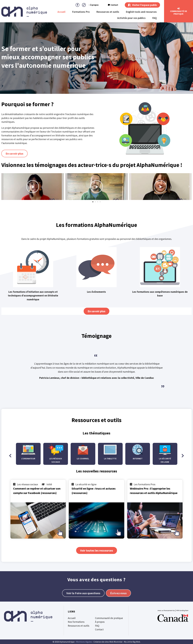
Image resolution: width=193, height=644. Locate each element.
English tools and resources (141, 12)
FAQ (154, 18)
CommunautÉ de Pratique (179, 12)
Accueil (61, 12)
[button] (4, 187)
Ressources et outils (108, 12)
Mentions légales (84, 642)
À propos (94, 5)
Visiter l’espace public (142, 5)
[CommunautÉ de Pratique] (179, 9)
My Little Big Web (132, 642)
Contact (113, 5)
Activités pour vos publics (131, 18)
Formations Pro (81, 12)
